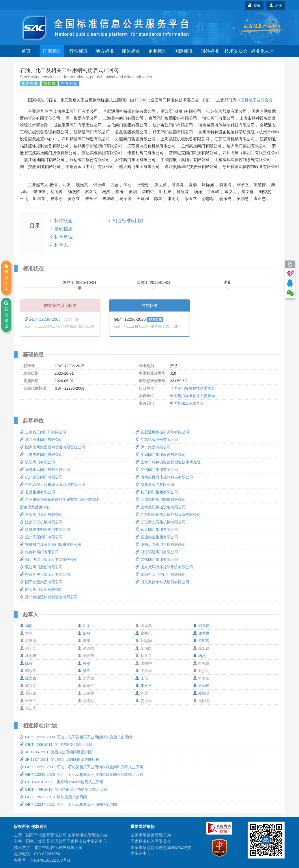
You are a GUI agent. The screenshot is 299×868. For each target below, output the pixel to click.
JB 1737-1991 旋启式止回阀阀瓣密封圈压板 (60, 760)
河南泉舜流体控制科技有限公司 (164, 477)
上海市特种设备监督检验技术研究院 (168, 462)
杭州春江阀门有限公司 (41, 477)
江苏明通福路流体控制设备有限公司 (168, 515)
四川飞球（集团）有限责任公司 (49, 560)
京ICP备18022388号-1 (50, 860)
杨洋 (84, 671)
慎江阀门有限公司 (38, 462)
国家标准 (52, 51)
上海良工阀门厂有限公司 (43, 432)
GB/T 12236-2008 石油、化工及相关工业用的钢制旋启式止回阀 (76, 737)
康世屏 (201, 633)
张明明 (201, 693)
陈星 (142, 693)
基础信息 (63, 229)
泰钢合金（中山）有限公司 (160, 574)
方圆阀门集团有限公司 (41, 515)
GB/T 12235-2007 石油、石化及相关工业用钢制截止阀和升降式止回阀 (82, 767)
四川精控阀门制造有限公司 (160, 500)
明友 (84, 626)
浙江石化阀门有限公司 (41, 440)
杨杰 (199, 656)
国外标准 (210, 51)
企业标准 (157, 51)
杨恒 (26, 626)
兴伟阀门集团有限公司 (157, 560)
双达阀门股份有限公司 (41, 567)
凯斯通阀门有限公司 (155, 485)
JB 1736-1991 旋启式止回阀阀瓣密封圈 (56, 752)
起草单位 (63, 237)
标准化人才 (262, 51)
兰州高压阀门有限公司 (41, 537)
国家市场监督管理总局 (151, 835)
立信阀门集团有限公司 (157, 470)
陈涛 (26, 663)
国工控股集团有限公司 (41, 582)
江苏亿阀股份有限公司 (157, 440)
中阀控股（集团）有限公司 (45, 574)
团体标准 (131, 51)
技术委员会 (236, 51)
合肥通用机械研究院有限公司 (162, 432)
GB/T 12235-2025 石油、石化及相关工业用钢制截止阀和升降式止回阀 (82, 774)
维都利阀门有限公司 (39, 552)
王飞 (142, 678)
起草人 (61, 245)
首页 (26, 51)
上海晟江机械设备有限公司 (160, 507)
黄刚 (84, 663)
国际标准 (184, 51)
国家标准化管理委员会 (151, 841)
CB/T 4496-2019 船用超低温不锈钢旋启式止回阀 (63, 789)
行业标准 (79, 51)
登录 (254, 5)
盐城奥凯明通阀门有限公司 (45, 530)
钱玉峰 (201, 626)
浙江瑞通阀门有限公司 (157, 552)
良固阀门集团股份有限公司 (160, 455)
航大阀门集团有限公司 (41, 589)
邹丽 (84, 633)
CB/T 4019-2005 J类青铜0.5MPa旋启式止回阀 (62, 782)
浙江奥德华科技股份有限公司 (162, 582)
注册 (276, 5)
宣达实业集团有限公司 (157, 537)
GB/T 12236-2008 (43, 319)
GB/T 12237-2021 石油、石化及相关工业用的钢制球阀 (68, 804)
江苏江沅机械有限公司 (41, 522)
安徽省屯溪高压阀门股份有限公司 (51, 545)
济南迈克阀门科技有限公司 (160, 545)
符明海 (201, 641)
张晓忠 (144, 633)
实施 (154, 282)
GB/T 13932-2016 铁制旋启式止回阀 (53, 797)
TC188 (140, 100)
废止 (227, 282)
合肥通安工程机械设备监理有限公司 (53, 485)
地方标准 (105, 51)
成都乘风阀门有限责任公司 (45, 470)
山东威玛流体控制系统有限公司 (164, 567)
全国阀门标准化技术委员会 (193, 388)
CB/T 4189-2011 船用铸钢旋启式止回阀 (56, 745)
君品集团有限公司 (38, 492)
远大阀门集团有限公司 (157, 530)
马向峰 (28, 656)
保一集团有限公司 (153, 447)
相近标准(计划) (128, 221)
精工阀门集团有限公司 (157, 492)
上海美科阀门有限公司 (41, 455)
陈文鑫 (28, 678)
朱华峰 (201, 686)
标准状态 (63, 221)
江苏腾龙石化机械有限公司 (160, 522)
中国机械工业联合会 (255, 100)
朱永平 (144, 686)
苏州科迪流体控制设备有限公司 (49, 597)
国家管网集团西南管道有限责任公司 (53, 447)
